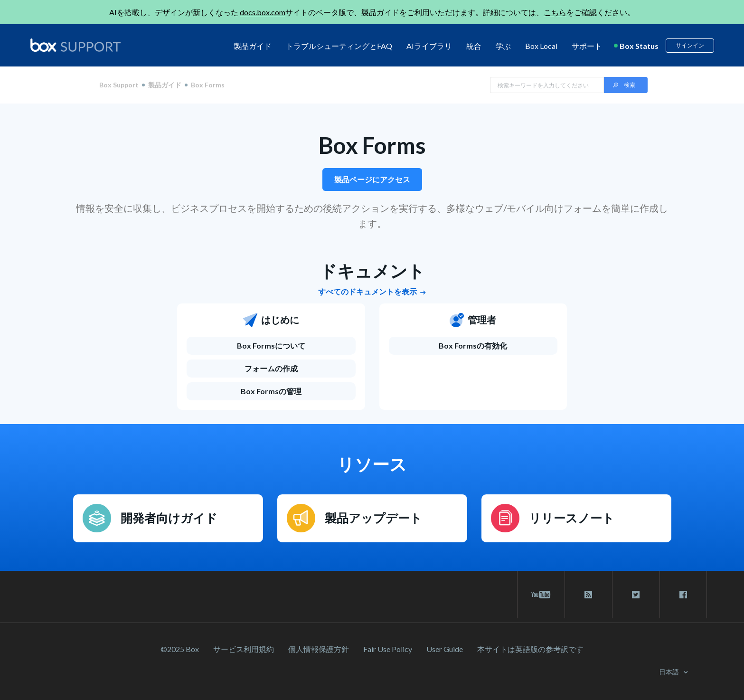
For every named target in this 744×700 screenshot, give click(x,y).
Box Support (119, 85)
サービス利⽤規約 (244, 649)
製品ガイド (253, 46)
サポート (587, 46)
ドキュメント (372, 271)
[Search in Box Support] (547, 85)
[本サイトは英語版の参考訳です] (530, 649)
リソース (372, 464)
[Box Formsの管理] (271, 391)
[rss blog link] (589, 595)
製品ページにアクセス (372, 179)
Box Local (541, 46)
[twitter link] (636, 595)
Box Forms (372, 145)
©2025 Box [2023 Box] (180, 649)
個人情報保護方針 (319, 649)
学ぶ (503, 46)
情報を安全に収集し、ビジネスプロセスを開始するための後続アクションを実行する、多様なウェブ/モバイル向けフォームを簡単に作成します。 (372, 216)
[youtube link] (541, 595)
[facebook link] (683, 595)
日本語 (670, 672)
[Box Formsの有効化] (473, 346)
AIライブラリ (429, 46)
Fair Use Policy (388, 649)
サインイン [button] (690, 45)
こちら (555, 12)
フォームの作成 (271, 368)
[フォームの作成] (271, 369)
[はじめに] (271, 325)
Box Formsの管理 (271, 391)
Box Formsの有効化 (473, 345)
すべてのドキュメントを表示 (372, 292)
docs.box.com (263, 12)
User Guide (445, 649)
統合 (474, 46)
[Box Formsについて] (271, 346)
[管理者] (473, 325)
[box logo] (75, 45)
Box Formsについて (271, 345)
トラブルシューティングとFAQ (339, 46)
